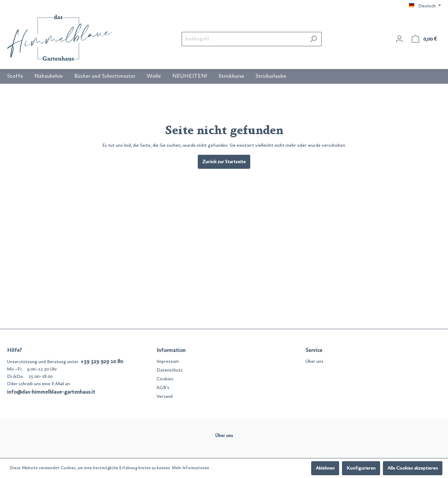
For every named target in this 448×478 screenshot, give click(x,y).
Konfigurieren (361, 468)
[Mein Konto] (399, 39)
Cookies (165, 379)
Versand (164, 396)
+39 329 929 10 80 (102, 361)
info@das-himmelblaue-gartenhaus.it (51, 392)
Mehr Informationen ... (192, 468)
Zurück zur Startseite (224, 162)
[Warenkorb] (424, 39)
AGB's (163, 388)
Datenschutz (170, 370)
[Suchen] (313, 39)
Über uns (314, 361)
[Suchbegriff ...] (244, 39)
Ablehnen (325, 468)
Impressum (168, 361)
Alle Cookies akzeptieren (413, 468)
